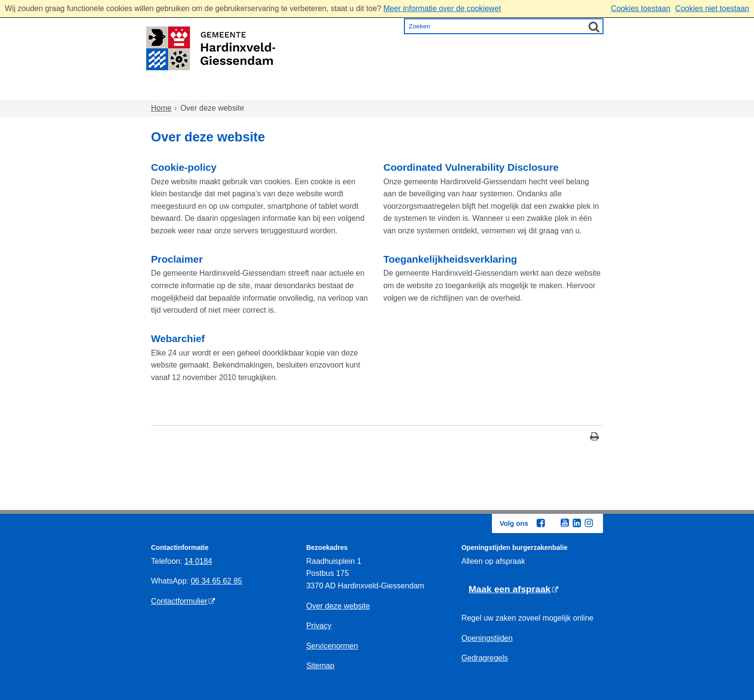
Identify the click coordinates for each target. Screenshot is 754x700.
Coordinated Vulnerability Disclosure (471, 167)
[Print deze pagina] (595, 438)
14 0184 (198, 561)
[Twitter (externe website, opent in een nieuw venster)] (553, 523)
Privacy (319, 626)
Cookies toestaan (641, 8)
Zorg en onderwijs (351, 91)
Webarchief (178, 338)
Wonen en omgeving (248, 91)
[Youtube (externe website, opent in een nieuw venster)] (565, 523)
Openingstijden (487, 638)
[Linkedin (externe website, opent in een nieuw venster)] (577, 523)
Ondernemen (493, 91)
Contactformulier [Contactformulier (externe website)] (179, 601)
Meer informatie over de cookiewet (442, 8)
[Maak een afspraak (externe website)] (513, 590)
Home (172, 91)
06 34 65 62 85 (217, 581)
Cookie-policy (184, 167)
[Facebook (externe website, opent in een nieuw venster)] (540, 523)
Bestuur (556, 91)
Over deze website (338, 606)
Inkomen (427, 91)
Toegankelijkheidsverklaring (450, 259)
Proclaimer (177, 259)
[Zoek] (594, 26)
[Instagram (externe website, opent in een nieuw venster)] (589, 523)
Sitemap (320, 666)
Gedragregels (484, 658)
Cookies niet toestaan (712, 8)
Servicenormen (332, 646)
